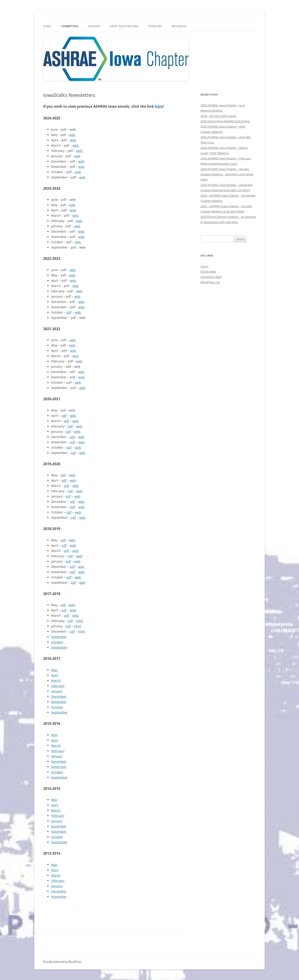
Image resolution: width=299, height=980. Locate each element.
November (59, 637)
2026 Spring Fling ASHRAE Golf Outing (225, 121)
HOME (47, 26)
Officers (94, 26)
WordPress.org (210, 282)
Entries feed (208, 272)
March (56, 680)
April (55, 675)
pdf (69, 312)
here (159, 106)
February (58, 686)
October (57, 642)
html (80, 621)
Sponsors (155, 26)
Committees (70, 26)
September (59, 647)
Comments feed (211, 277)
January (57, 691)
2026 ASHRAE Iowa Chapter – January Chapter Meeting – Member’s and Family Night (227, 174)
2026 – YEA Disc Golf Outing (218, 116)
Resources (179, 26)
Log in (204, 266)
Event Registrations (124, 26)
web (72, 135)
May (54, 670)
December (59, 696)
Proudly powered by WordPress (62, 961)
